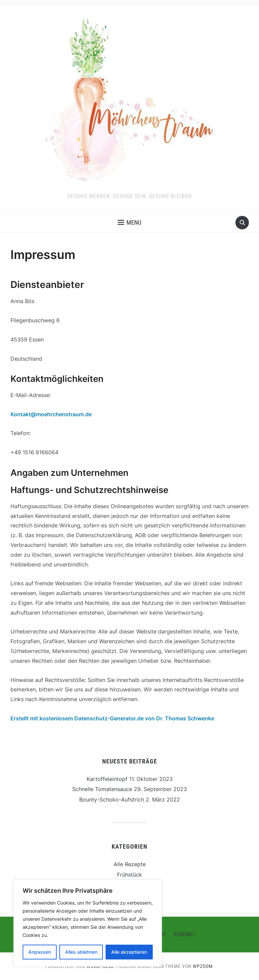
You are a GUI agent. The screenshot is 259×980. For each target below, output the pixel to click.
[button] (129, 223)
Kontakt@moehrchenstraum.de (51, 414)
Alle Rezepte (130, 864)
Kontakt (184, 934)
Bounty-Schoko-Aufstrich (112, 799)
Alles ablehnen (81, 952)
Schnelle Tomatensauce (102, 789)
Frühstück (129, 875)
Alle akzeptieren (129, 952)
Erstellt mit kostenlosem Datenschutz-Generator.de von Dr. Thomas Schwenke (112, 718)
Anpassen (40, 952)
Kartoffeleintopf (107, 779)
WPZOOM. (204, 966)
